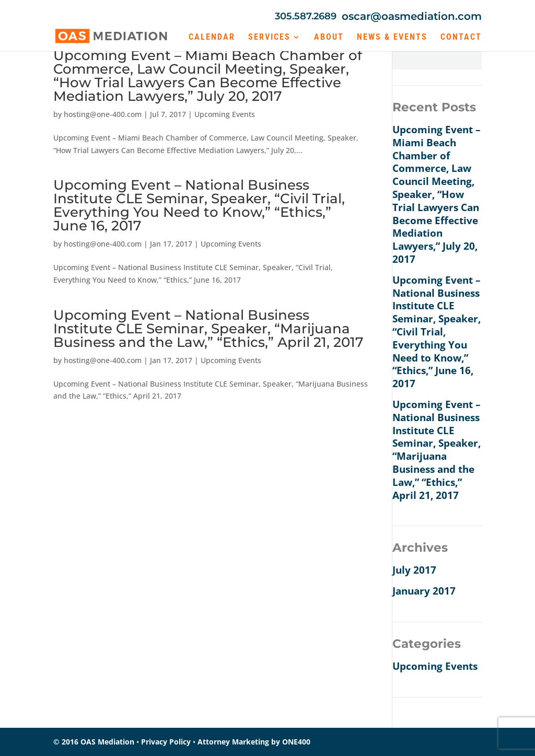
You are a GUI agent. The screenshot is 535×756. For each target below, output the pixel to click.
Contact (461, 38)
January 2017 (424, 591)
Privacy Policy (166, 742)
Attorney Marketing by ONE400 (254, 742)
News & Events (392, 38)
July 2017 (414, 570)
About (329, 38)
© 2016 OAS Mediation (94, 742)
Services (269, 38)
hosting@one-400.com (103, 114)
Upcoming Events (225, 114)
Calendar (212, 38)
